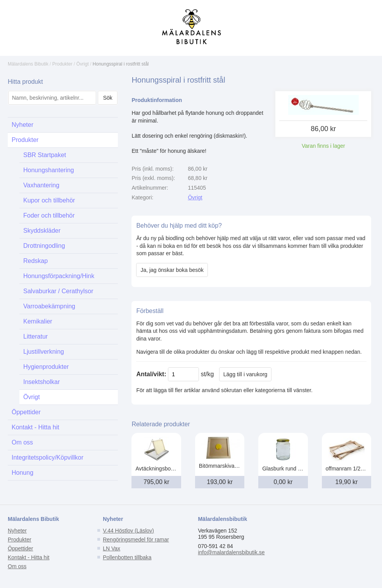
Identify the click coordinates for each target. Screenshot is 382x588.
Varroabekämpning (49, 306)
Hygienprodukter (46, 367)
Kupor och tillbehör (49, 200)
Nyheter (22, 125)
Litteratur (35, 336)
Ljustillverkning (44, 352)
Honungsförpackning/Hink (59, 276)
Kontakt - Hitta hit (35, 427)
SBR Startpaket (45, 155)
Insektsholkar (41, 382)
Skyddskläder (42, 231)
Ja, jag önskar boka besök (172, 270)
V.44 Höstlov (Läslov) (128, 531)
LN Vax (111, 548)
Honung (22, 473)
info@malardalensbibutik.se (231, 552)
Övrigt (83, 64)
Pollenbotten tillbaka (127, 557)
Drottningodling (44, 246)
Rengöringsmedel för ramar (136, 540)
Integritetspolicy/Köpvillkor (48, 457)
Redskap (35, 261)
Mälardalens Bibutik (28, 64)
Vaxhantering (41, 185)
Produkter (62, 64)
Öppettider (26, 412)
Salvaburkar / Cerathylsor (58, 291)
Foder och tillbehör (49, 215)
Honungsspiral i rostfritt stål (121, 64)
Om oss (22, 442)
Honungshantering (49, 170)
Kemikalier (38, 321)
